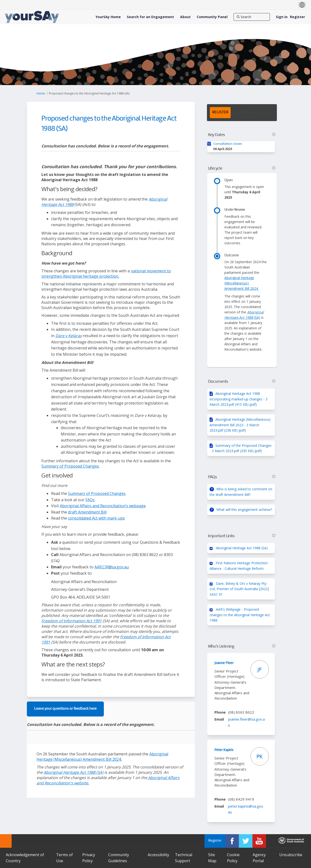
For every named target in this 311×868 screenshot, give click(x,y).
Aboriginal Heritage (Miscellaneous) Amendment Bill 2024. (102, 757)
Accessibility (158, 855)
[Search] (252, 17)
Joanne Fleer (224, 663)
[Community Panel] (212, 17)
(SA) (73, 772)
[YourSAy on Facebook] (232, 841)
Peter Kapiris (224, 750)
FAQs (90, 500)
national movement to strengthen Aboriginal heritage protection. (106, 274)
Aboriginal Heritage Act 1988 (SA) (242, 548)
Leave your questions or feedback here (65, 709)
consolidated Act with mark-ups (96, 518)
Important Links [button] (242, 536)
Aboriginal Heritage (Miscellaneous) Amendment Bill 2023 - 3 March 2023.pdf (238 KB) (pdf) (240, 425)
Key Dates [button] (242, 135)
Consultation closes (228, 144)
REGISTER (220, 112)
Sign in (282, 17)
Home (41, 93)
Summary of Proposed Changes (70, 466)
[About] (185, 17)
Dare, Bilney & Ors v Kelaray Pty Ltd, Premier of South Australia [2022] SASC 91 (239, 589)
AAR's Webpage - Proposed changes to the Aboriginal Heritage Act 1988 (240, 615)
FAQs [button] (242, 477)
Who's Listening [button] (242, 646)
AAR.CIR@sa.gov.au (112, 567)
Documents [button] (242, 382)
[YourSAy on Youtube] (259, 841)
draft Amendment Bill (87, 512)
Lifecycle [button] (242, 168)
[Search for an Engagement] (150, 17)
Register (297, 17)
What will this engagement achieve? (244, 510)
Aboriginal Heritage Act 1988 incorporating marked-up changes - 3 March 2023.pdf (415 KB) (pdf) (239, 399)
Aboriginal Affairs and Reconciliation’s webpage (103, 506)
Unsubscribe (291, 855)
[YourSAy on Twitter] (246, 841)
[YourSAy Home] (108, 17)
